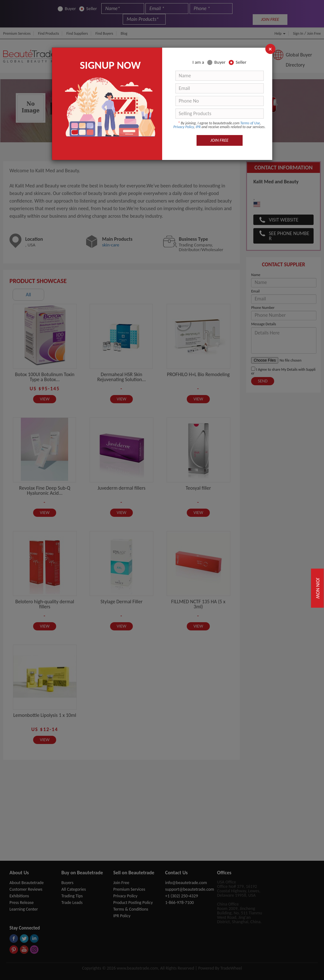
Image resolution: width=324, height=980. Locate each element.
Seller (238, 62)
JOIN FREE (219, 140)
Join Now (318, 588)
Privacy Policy (184, 127)
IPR (198, 127)
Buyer (216, 62)
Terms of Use (250, 123)
